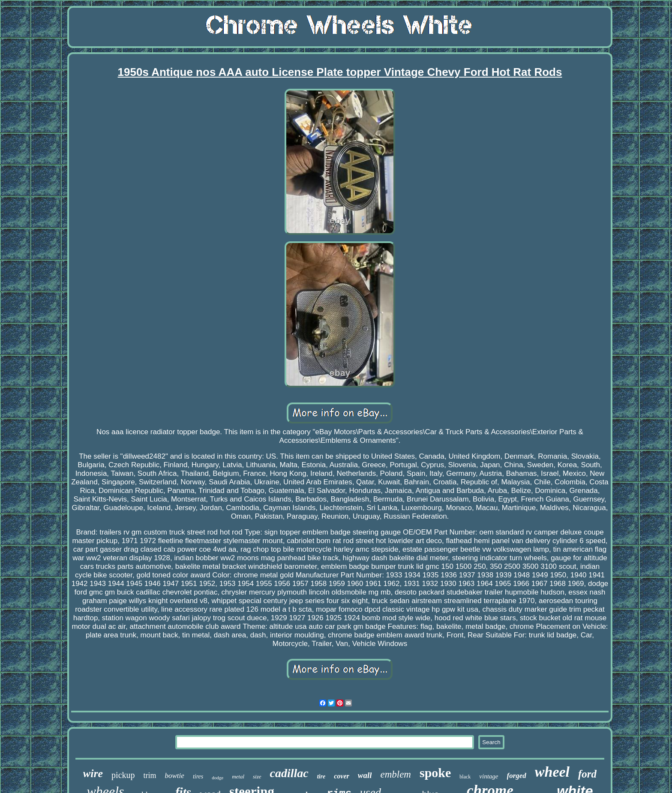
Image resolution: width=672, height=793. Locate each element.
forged (517, 776)
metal (238, 776)
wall (365, 775)
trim (150, 775)
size (257, 776)
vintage (489, 776)
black (465, 777)
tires (198, 776)
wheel (552, 772)
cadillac (289, 773)
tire (321, 776)
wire (93, 773)
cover (342, 776)
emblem (396, 774)
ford (587, 774)
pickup (123, 775)
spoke (435, 773)
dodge (217, 778)
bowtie (175, 776)
